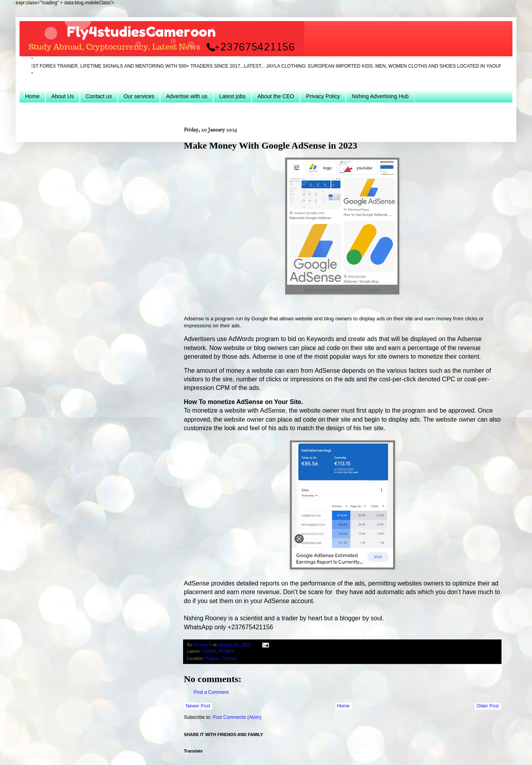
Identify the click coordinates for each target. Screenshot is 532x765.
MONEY (226, 651)
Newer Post (198, 706)
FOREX (209, 651)
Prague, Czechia (221, 658)
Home (32, 96)
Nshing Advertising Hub (380, 96)
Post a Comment (211, 692)
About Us (63, 96)
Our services (139, 96)
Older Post (488, 706)
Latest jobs (232, 96)
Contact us (99, 96)
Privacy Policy (323, 96)
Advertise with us (187, 96)
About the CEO (276, 96)
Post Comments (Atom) (237, 717)
